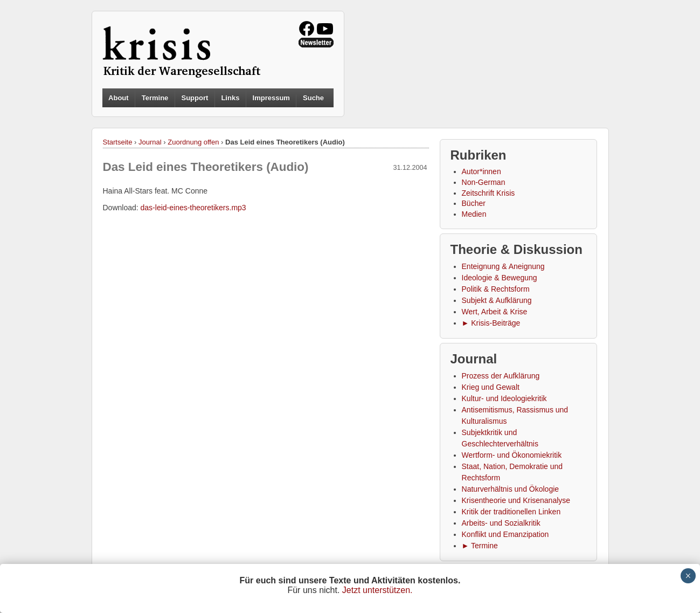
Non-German (484, 182)
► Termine (480, 546)
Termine (155, 98)
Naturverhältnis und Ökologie (511, 489)
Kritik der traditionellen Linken (511, 512)
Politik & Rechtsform (496, 289)
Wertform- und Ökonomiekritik (512, 455)
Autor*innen (481, 171)
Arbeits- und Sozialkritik (501, 523)
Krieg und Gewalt (491, 387)
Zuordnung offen (193, 142)
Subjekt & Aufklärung (497, 300)
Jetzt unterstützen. (377, 590)
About (119, 98)
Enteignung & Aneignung (503, 266)
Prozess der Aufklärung (501, 376)
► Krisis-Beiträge (491, 323)
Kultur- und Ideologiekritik (504, 398)
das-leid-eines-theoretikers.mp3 (193, 208)
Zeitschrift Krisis (488, 193)
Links (230, 98)
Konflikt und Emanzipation (505, 534)
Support (195, 98)
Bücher (474, 203)
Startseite (118, 142)
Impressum (271, 98)
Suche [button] (313, 98)
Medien (474, 214)
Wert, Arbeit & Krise (495, 312)
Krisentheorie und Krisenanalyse (516, 500)
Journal (150, 142)
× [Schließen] (688, 576)
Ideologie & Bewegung (500, 278)
